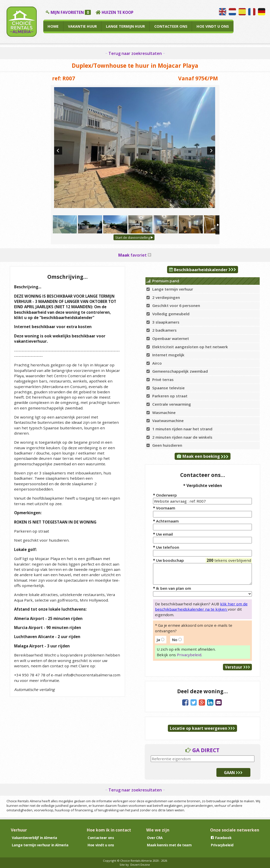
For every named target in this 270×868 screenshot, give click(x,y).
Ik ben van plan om (172, 588)
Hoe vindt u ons (101, 845)
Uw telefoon (166, 547)
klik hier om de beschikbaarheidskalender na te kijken (201, 606)
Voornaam (164, 508)
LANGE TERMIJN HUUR (125, 26)
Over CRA (155, 838)
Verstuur (238, 667)
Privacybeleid (189, 655)
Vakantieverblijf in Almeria (34, 838)
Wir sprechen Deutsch (262, 12)
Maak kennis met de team (169, 845)
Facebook (221, 838)
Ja (161, 640)
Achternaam (166, 521)
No (177, 640)
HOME (53, 26)
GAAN (233, 773)
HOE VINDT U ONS (213, 26)
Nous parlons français (252, 12)
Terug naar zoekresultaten (135, 53)
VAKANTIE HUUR (82, 26)
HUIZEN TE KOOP (118, 12)
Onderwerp (165, 495)
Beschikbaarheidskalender (203, 270)
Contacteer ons (101, 838)
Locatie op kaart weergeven (202, 728)
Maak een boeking (203, 456)
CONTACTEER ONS (171, 26)
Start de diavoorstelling (134, 237)
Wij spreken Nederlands (232, 12)
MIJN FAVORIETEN (71, 12)
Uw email (163, 534)
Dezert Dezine (140, 865)
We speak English (223, 12)
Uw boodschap (202, 563)
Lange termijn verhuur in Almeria (40, 845)
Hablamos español (242, 12)
